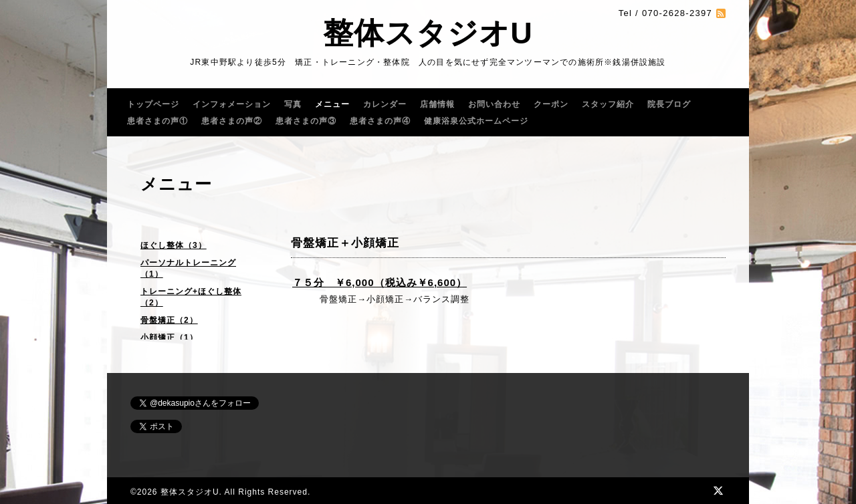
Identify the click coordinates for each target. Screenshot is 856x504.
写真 (293, 104)
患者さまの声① (157, 121)
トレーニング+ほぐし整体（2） (191, 297)
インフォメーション (232, 104)
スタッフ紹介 (608, 104)
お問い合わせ (494, 104)
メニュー (332, 104)
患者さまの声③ (306, 121)
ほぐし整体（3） (174, 245)
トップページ (153, 104)
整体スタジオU (428, 33)
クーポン (551, 104)
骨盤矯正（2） (169, 320)
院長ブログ (669, 104)
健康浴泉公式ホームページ (476, 121)
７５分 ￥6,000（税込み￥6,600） (380, 282)
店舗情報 (437, 104)
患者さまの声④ (380, 121)
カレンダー (385, 104)
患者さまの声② (232, 121)
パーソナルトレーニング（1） (188, 268)
